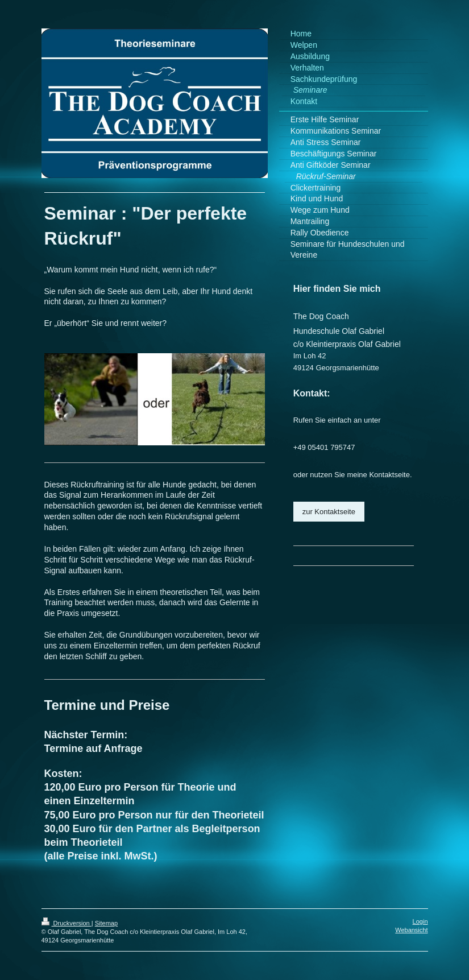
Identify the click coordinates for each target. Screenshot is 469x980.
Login (420, 921)
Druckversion (67, 923)
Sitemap (106, 923)
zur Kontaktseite (329, 512)
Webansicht (411, 930)
